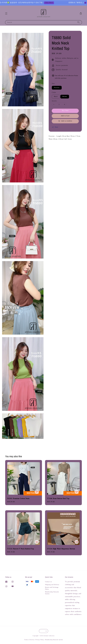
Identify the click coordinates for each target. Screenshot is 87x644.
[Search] (78, 22)
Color (54, 92)
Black (56, 97)
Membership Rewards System (52, 593)
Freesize (57, 88)
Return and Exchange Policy (52, 588)
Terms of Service (29, 640)
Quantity (54, 101)
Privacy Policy (40, 640)
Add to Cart (65, 116)
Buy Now (65, 111)
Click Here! (62, 3)
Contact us (48, 582)
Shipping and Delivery (52, 585)
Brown (65, 97)
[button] (6, 13)
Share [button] (55, 127)
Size (53, 84)
